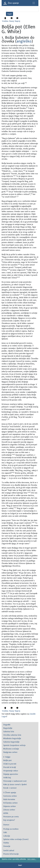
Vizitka (6, 843)
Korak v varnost (10, 788)
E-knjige (7, 757)
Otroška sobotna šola (12, 735)
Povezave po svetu (11, 817)
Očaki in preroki (10, 764)
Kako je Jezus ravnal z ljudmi (15, 784)
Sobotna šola (9, 732)
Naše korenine (9, 799)
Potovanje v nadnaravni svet (15, 781)
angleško (24, 41)
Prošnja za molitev (11, 829)
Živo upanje (11, 3)
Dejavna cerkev (10, 806)
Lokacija (7, 836)
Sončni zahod (9, 850)
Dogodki (7, 725)
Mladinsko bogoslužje (12, 738)
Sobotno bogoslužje (11, 742)
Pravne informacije (11, 854)
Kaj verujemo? (9, 820)
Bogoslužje (8, 728)
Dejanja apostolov (11, 774)
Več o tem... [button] (32, 859)
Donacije (7, 846)
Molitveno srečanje (11, 749)
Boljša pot (7, 760)
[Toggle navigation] (34, 3)
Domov (6, 825)
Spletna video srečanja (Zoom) (16, 839)
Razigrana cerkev (10, 752)
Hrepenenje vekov (11, 771)
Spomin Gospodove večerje (14, 745)
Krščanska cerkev (10, 803)
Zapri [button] (20, 865)
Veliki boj (7, 778)
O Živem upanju (10, 793)
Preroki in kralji (10, 767)
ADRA (6, 813)
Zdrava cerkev (9, 810)
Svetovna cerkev (10, 796)
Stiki (5, 832)
